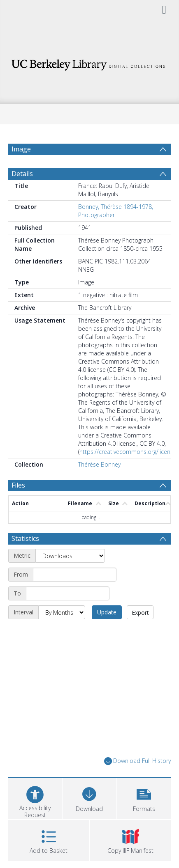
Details (22, 174)
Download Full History (137, 761)
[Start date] (75, 575)
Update (107, 612)
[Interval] (62, 612)
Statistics (25, 538)
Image (21, 149)
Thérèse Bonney (99, 464)
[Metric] (70, 556)
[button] (144, 798)
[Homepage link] (89, 63)
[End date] (68, 593)
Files (18, 485)
